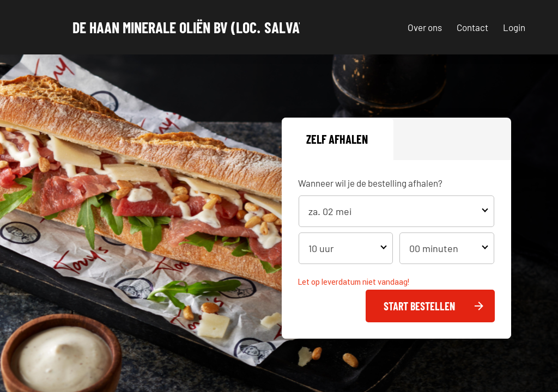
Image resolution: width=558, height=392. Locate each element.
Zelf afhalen (337, 139)
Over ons (425, 27)
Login (514, 27)
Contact (472, 27)
